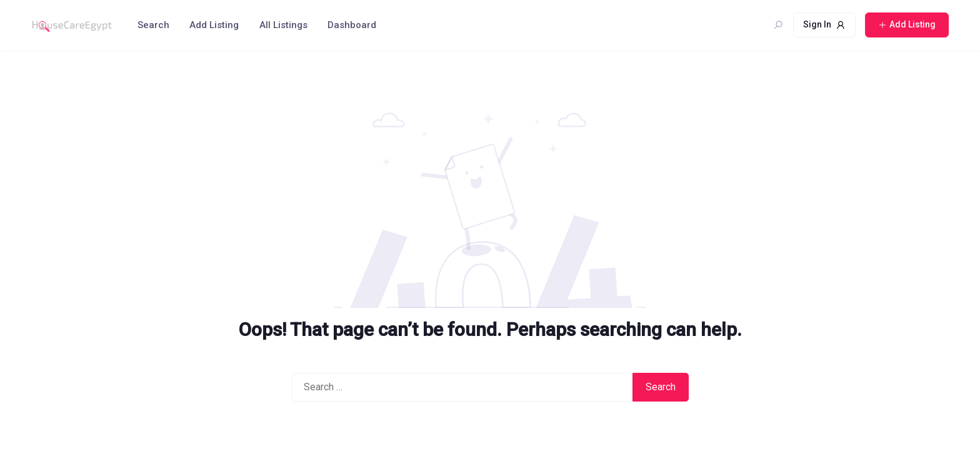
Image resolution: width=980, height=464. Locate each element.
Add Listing (214, 25)
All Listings (283, 25)
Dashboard (352, 25)
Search (153, 25)
